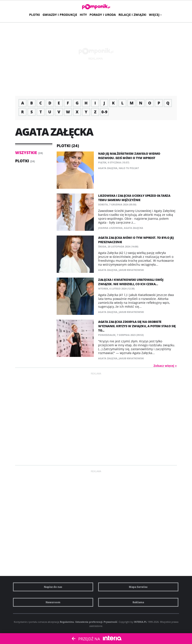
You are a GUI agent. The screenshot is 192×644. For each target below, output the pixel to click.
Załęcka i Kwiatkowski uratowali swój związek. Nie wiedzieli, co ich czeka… (131, 282)
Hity (83, 15)
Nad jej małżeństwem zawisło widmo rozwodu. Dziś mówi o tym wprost (129, 156)
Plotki (35, 15)
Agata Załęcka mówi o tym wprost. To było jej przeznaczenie (136, 240)
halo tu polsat (129, 168)
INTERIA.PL (140, 622)
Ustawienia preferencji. (89, 622)
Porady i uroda (103, 15)
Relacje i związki (132, 15)
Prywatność (110, 622)
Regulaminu (67, 622)
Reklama (138, 602)
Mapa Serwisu (138, 587)
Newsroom (53, 602)
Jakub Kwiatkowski (131, 270)
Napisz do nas (53, 587)
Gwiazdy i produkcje (60, 15)
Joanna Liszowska (110, 228)
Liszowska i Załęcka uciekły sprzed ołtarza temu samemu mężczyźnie (134, 198)
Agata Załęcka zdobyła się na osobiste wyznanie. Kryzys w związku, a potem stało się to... (137, 326)
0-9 (104, 112)
